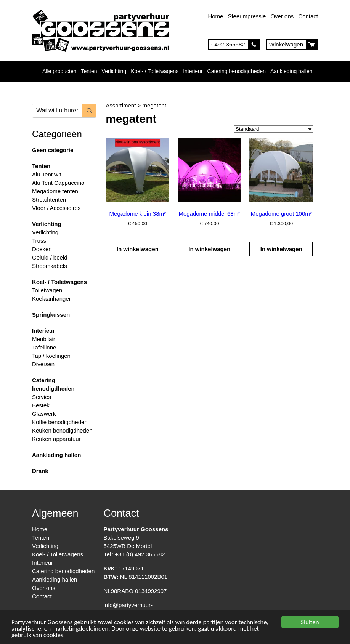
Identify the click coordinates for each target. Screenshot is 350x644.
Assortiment (121, 105)
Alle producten (59, 71)
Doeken (42, 249)
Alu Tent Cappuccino (58, 183)
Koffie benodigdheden (60, 422)
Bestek (41, 405)
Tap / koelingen (51, 356)
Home (215, 16)
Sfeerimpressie (247, 16)
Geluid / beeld (50, 257)
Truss (39, 241)
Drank (40, 471)
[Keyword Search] (57, 111)
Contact (308, 16)
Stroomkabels (50, 266)
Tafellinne (44, 347)
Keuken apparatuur (56, 439)
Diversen (43, 364)
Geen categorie (53, 150)
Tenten (89, 71)
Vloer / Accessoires (56, 208)
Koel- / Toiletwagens (155, 71)
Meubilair (44, 339)
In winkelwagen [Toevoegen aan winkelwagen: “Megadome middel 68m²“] (209, 249)
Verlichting (114, 71)
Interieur (193, 71)
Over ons (282, 16)
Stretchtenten (49, 199)
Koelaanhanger (51, 299)
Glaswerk (44, 414)
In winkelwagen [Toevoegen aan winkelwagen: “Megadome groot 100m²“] (281, 249)
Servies (42, 397)
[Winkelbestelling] (274, 129)
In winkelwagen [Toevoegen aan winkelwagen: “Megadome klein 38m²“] (138, 249)
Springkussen (51, 315)
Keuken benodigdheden (62, 430)
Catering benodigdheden (237, 71)
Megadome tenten (55, 191)
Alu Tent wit (47, 174)
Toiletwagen (47, 290)
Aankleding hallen (291, 71)
